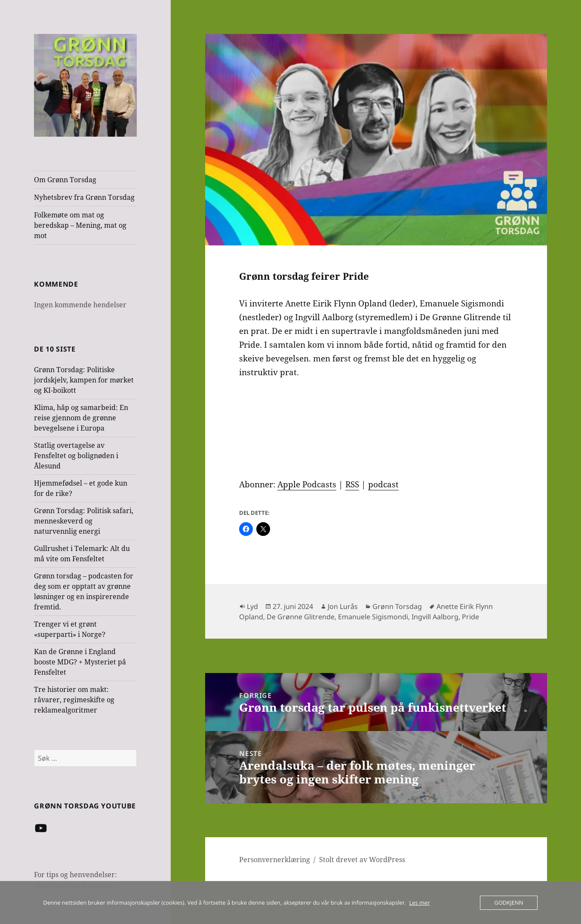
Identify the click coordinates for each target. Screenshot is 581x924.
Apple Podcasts (307, 484)
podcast (383, 484)
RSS (352, 484)
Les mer (419, 903)
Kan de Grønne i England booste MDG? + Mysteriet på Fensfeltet (80, 662)
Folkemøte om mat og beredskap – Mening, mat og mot (80, 225)
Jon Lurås (343, 606)
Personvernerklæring (275, 860)
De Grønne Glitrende (301, 617)
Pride (470, 617)
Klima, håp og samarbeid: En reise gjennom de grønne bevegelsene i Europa (81, 418)
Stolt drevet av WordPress (362, 860)
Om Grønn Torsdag (65, 180)
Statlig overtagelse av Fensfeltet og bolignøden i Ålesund (76, 456)
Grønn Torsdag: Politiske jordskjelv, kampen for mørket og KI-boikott (84, 380)
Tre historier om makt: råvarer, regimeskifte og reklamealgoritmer (74, 700)
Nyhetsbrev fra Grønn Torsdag (84, 197)
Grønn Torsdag (397, 606)
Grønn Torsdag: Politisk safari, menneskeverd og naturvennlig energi (84, 521)
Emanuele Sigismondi (373, 617)
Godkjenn (509, 903)
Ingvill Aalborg (435, 617)
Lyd (252, 606)
